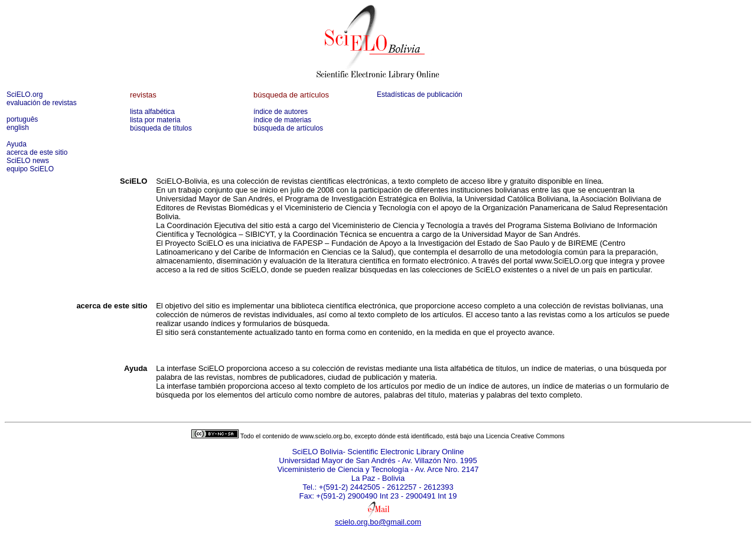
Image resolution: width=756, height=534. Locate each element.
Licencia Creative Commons (525, 436)
